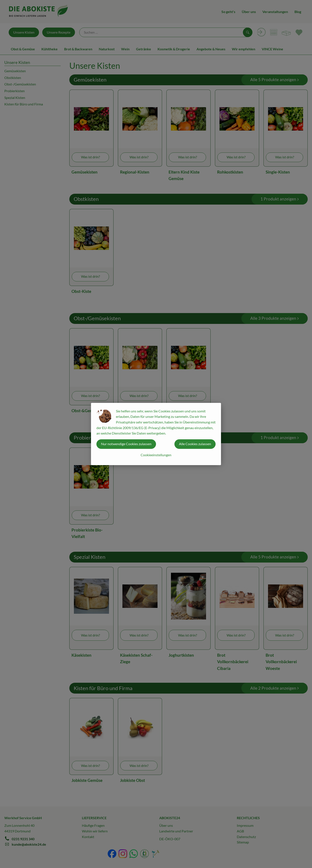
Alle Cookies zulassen (195, 444)
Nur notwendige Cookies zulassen (126, 444)
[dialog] (156, 434)
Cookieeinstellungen (156, 455)
